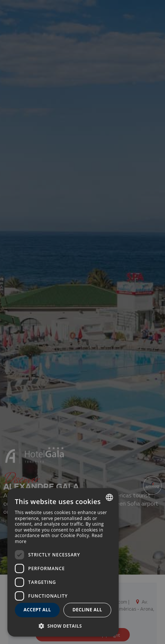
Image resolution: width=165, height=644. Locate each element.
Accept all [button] (37, 610)
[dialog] (63, 562)
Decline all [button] (88, 610)
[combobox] (109, 497)
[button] (63, 626)
